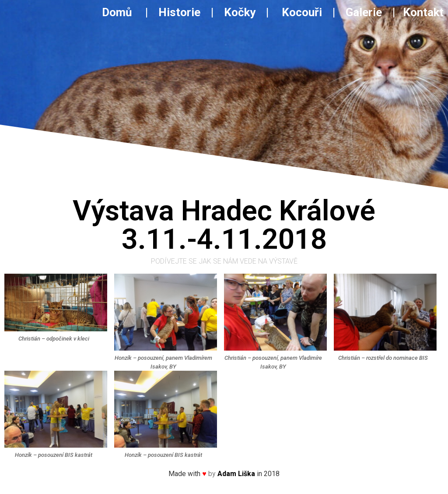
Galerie (365, 12)
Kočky (240, 12)
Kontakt (423, 12)
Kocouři (302, 12)
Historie (179, 12)
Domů (122, 12)
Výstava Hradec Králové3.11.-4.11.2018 (224, 225)
